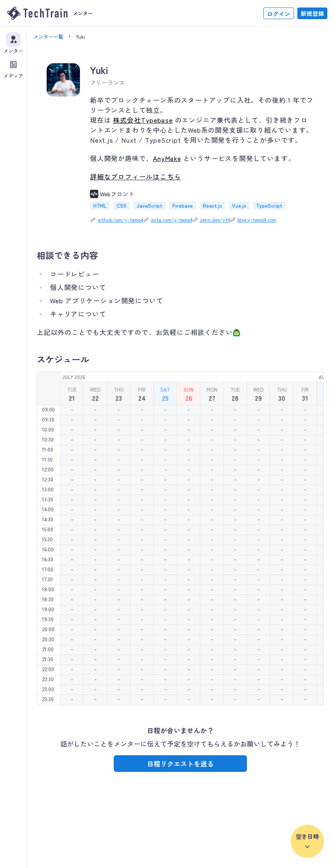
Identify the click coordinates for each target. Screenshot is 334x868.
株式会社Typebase (143, 120)
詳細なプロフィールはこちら (135, 176)
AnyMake (167, 158)
